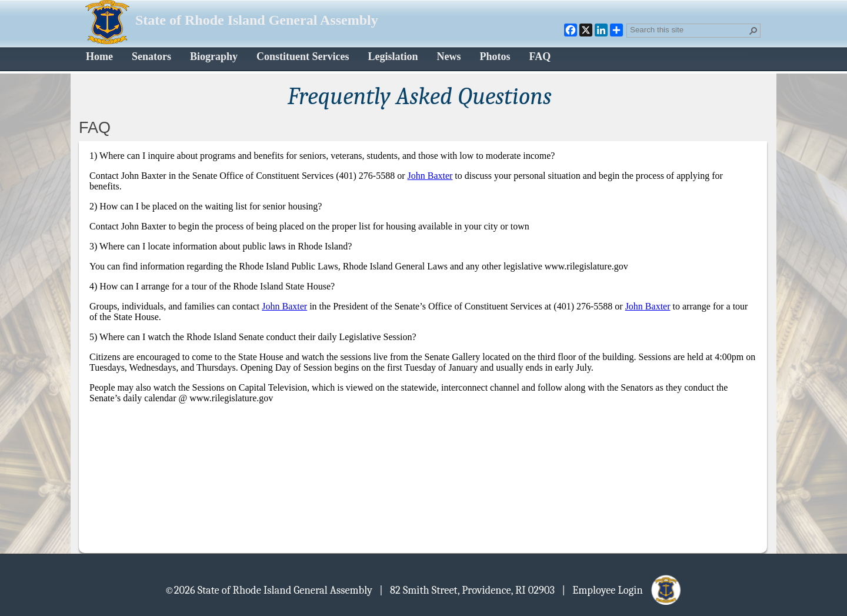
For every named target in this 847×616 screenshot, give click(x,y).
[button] (753, 31)
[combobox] (689, 29)
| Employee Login (622, 590)
